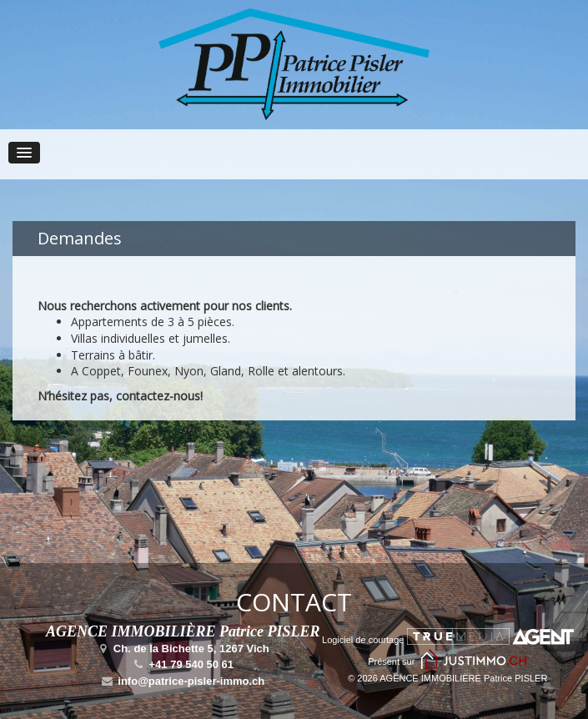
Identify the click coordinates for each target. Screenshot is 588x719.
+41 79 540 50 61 (183, 664)
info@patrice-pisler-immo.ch (183, 681)
